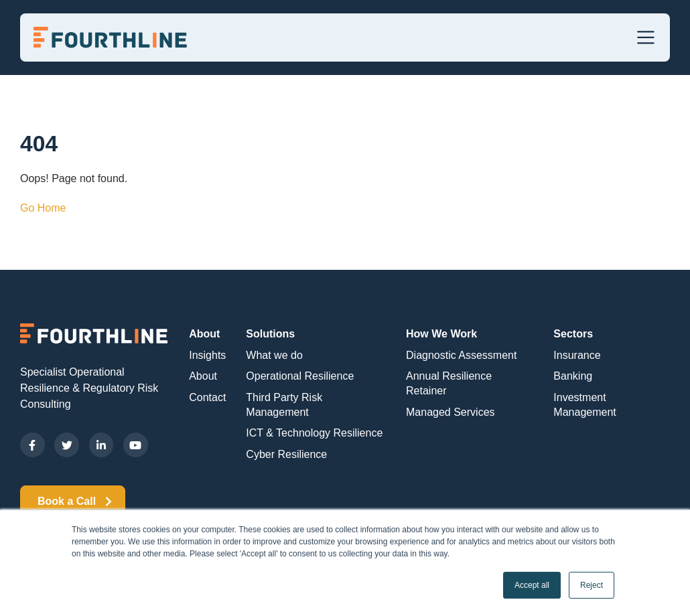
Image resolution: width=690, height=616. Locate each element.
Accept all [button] (532, 585)
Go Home (43, 208)
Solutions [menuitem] (270, 334)
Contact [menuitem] (207, 397)
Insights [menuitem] (207, 355)
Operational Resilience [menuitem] (300, 376)
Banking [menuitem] (573, 376)
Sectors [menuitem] (573, 334)
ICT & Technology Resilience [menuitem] (314, 433)
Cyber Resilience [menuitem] (286, 454)
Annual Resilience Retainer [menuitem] (449, 383)
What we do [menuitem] (274, 355)
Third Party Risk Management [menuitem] (284, 405)
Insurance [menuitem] (577, 355)
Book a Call (73, 501)
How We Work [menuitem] (441, 334)
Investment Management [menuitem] (584, 405)
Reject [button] (592, 585)
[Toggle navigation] (646, 37)
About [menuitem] (204, 334)
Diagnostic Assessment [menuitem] (461, 355)
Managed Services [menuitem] (451, 412)
